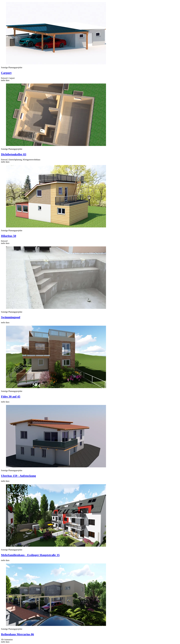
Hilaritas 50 (9, 236)
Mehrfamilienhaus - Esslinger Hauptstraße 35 (30, 555)
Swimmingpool (11, 317)
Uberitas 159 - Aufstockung (18, 476)
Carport (6, 73)
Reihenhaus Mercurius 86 (17, 634)
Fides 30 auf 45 (11, 396)
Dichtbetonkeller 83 (14, 154)
